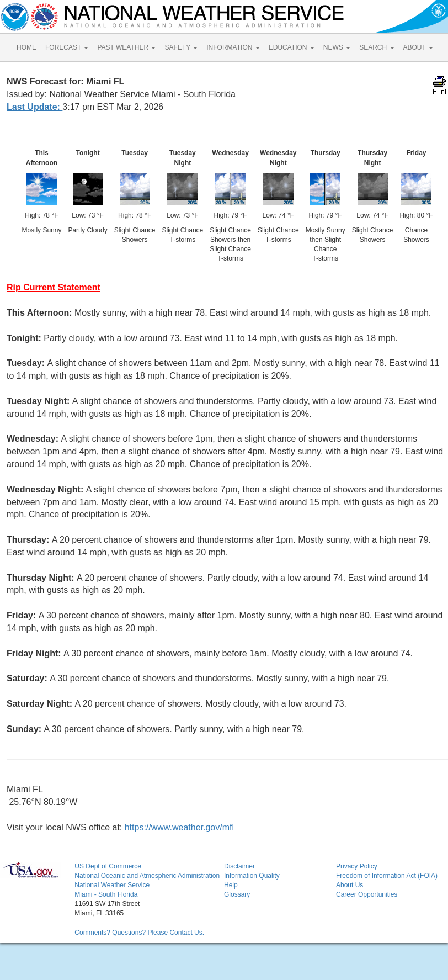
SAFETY (181, 47)
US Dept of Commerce (108, 866)
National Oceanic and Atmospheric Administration (147, 876)
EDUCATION (292, 47)
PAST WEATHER (126, 47)
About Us (350, 885)
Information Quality (252, 876)
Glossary (237, 894)
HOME (26, 47)
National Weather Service (112, 885)
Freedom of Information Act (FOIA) (387, 876)
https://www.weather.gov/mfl (179, 827)
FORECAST (67, 47)
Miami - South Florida (106, 894)
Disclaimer (239, 866)
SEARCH (377, 47)
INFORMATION (233, 47)
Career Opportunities (367, 894)
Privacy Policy (357, 866)
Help (231, 885)
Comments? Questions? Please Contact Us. (139, 933)
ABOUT (418, 47)
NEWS (337, 47)
